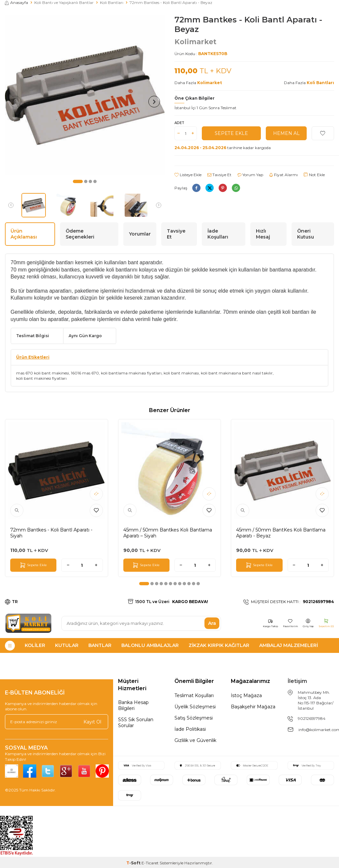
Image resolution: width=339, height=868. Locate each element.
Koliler (35, 645)
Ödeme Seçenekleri (80, 234)
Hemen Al (286, 133)
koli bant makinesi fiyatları (41, 378)
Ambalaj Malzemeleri (289, 645)
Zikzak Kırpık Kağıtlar (219, 645)
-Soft (134, 863)
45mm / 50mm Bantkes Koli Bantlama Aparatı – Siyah (168, 533)
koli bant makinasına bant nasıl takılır (237, 373)
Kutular (67, 645)
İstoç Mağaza (246, 695)
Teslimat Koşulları (194, 695)
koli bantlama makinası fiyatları (131, 373)
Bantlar (100, 645)
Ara (212, 623)
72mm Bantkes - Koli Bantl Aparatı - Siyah (51, 533)
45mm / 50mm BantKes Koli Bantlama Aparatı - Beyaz (281, 533)
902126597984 (312, 718)
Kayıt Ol (92, 722)
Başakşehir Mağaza (253, 707)
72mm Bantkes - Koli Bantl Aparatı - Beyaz (171, 2)
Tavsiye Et (219, 175)
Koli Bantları (112, 2)
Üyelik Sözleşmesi (195, 707)
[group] (85, 95)
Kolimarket (195, 42)
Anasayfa (16, 2)
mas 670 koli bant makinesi (43, 373)
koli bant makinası (181, 373)
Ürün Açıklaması (24, 234)
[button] (78, 181)
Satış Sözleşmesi (194, 718)
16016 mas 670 (85, 373)
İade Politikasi (190, 729)
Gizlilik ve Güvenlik (195, 740)
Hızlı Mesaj (263, 234)
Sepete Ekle (231, 133)
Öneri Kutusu (306, 234)
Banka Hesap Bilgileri (133, 705)
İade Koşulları (218, 234)
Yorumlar (140, 234)
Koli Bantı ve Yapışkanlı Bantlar (64, 2)
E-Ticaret (150, 863)
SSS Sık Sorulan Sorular (136, 723)
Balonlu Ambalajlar (150, 645)
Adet (179, 123)
